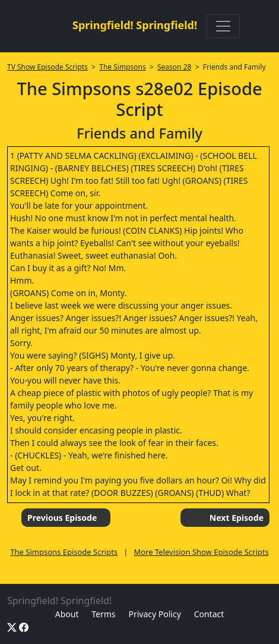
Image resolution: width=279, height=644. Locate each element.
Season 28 (174, 67)
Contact (209, 614)
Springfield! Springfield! (135, 25)
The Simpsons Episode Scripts (64, 552)
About (67, 614)
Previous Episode (62, 518)
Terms (103, 614)
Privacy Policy (154, 614)
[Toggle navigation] (223, 26)
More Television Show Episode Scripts (202, 552)
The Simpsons (122, 67)
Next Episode (237, 518)
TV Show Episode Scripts (47, 67)
